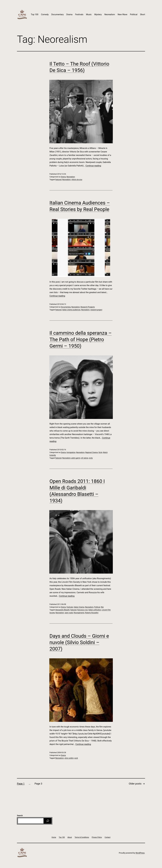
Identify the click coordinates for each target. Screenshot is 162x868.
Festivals (79, 14)
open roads (69, 613)
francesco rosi (82, 610)
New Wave (122, 14)
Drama (69, 14)
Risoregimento (79, 613)
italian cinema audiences (71, 310)
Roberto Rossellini (92, 613)
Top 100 (35, 14)
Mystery (98, 14)
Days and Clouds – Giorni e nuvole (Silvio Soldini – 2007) (79, 642)
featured (58, 180)
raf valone (85, 458)
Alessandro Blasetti (63, 610)
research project (96, 310)
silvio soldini (69, 758)
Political (134, 14)
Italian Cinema (79, 607)
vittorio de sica (77, 180)
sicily (91, 458)
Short (143, 14)
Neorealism (110, 14)
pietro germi (76, 458)
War (102, 607)
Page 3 (38, 784)
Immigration (71, 452)
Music (89, 14)
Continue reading (93, 166)
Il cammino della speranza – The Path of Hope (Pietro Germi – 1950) (81, 339)
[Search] (48, 821)
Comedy (45, 14)
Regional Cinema (92, 452)
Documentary (57, 14)
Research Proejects (88, 307)
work (76, 758)
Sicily (100, 452)
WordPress (140, 853)
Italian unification (95, 610)
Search (20, 816)
